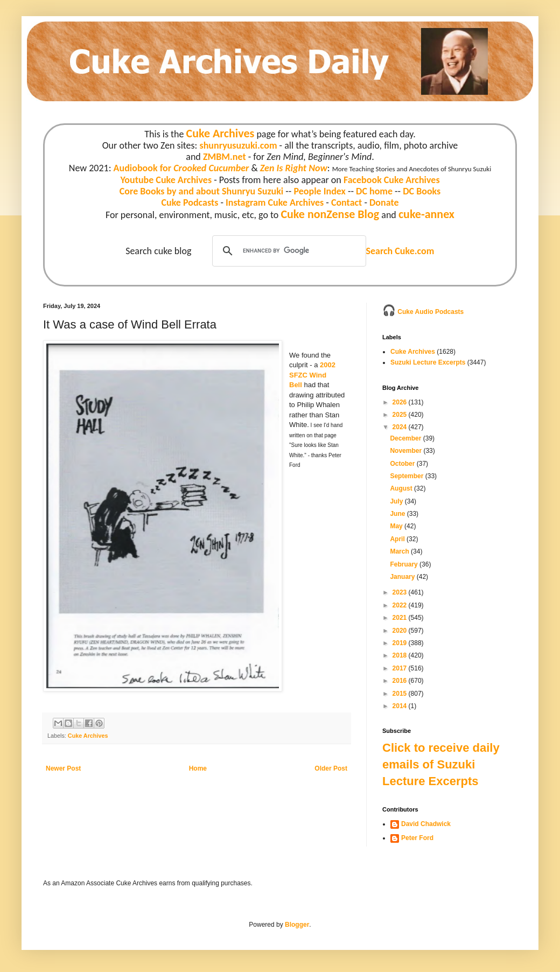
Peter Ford (417, 838)
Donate (384, 202)
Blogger (297, 925)
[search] (288, 251)
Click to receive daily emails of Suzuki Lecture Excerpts (441, 764)
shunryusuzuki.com (239, 145)
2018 (401, 655)
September (407, 476)
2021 (401, 618)
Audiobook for (181, 168)
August (402, 488)
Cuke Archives (220, 133)
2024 (401, 427)
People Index (319, 191)
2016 (401, 681)
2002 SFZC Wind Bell (312, 375)
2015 (401, 694)
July (397, 501)
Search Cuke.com (400, 251)
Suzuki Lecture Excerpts (428, 362)
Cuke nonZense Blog (330, 214)
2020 (401, 631)
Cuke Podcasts (190, 202)
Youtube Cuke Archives (166, 180)
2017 (401, 668)
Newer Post (63, 768)
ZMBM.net (225, 157)
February (405, 564)
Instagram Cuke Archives (275, 202)
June (398, 514)
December (406, 438)
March (400, 551)
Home (198, 768)
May (397, 526)
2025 (401, 415)
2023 (401, 592)
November (407, 451)
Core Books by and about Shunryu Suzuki (202, 191)
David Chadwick (426, 824)
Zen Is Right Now (294, 168)
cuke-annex (426, 214)
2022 (401, 605)
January (403, 577)
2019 (401, 643)
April (398, 539)
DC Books (422, 191)
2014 (401, 706)
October (403, 464)
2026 (401, 402)
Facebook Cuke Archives (392, 180)
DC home (374, 191)
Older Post (331, 768)
